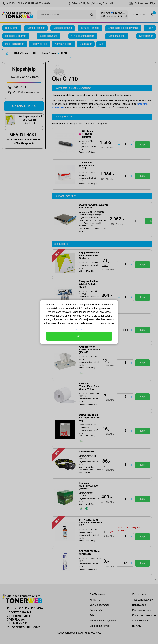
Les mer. (79, 329)
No (112, 323)
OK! (79, 336)
